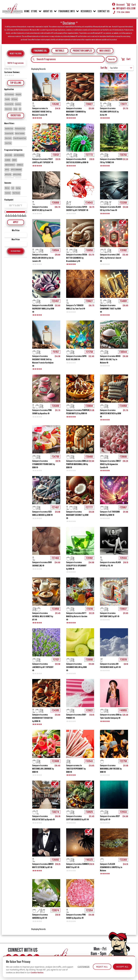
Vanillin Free (9, 129)
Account (118, 5)
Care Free (8, 143)
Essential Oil (9, 104)
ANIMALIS (20, 165)
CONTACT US (104, 11)
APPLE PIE (8, 175)
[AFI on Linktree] (26, 963)
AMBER (14, 160)
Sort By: (104, 68)
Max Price (16, 239)
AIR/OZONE (8, 155)
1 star (5, 75)
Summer (8, 193)
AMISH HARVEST (10, 165)
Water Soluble (20, 134)
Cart (131, 5)
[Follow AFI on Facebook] (9, 957)
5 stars (13, 75)
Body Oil (18, 95)
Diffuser (14, 99)
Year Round (16, 193)
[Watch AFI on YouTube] (23, 957)
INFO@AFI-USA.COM (124, 9)
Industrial (8, 109)
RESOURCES (86, 11)
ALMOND (8, 160)
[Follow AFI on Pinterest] (19, 963)
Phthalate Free (20, 129)
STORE (34, 11)
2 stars (7, 75)
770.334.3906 (121, 12)
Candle (7, 99)
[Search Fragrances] (68, 59)
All (20, 109)
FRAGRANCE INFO (67, 11)
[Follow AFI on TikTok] (30, 957)
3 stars (9, 75)
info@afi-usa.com (94, 964)
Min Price (16, 230)
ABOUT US (48, 11)
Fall (13, 188)
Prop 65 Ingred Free (20, 138)
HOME (27, 11)
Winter (7, 188)
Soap (15, 109)
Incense (18, 104)
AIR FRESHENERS (19, 155)
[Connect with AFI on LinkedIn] (37, 957)
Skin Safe (8, 138)
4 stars (11, 75)
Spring (18, 188)
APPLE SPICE (17, 175)
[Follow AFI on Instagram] (16, 957)
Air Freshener (9, 95)
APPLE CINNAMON (16, 170)
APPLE (7, 170)
